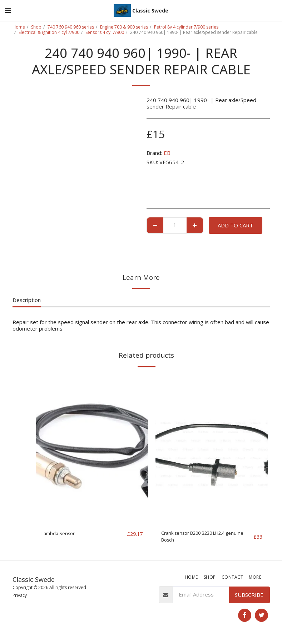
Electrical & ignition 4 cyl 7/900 (49, 32)
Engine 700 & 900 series (124, 27)
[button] (8, 10)
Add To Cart (235, 225)
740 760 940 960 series (71, 27)
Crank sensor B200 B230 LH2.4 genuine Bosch (200, 538)
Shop (36, 27)
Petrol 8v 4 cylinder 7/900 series (186, 27)
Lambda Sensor (61, 534)
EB (167, 153)
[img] (92, 449)
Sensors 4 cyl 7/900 (105, 32)
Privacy (20, 598)
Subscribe (249, 597)
